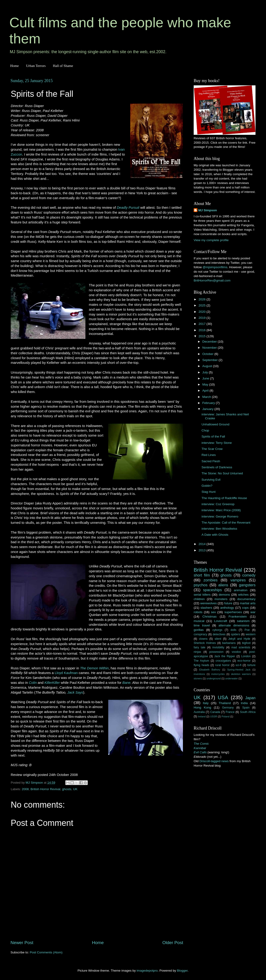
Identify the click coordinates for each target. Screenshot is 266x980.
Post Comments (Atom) (46, 952)
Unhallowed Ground (215, 424)
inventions (199, 674)
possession (216, 652)
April (206, 391)
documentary (246, 599)
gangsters (247, 585)
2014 (203, 544)
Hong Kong (202, 707)
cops (245, 608)
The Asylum (201, 661)
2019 (203, 318)
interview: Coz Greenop (218, 504)
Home (15, 66)
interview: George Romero (220, 516)
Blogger (182, 971)
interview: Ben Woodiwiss (219, 529)
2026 (203, 299)
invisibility (218, 647)
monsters (221, 599)
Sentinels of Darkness (217, 467)
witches (243, 595)
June (206, 378)
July (206, 372)
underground (214, 678)
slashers (206, 608)
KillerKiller (52, 683)
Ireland (202, 716)
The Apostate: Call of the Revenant (226, 523)
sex (213, 612)
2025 (203, 305)
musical (199, 621)
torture (251, 665)
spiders (236, 634)
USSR (213, 716)
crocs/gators (223, 661)
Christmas (210, 617)
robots (198, 612)
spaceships (212, 590)
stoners (198, 678)
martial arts (248, 603)
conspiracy (200, 634)
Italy (206, 703)
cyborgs (217, 630)
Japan (250, 698)
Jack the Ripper (225, 656)
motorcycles (218, 674)
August (208, 366)
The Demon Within (94, 668)
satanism (243, 621)
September (210, 360)
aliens (223, 585)
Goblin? (207, 486)
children (199, 599)
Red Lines (209, 455)
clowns (203, 639)
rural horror (222, 665)
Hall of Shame (63, 66)
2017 (203, 324)
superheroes (233, 612)
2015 (203, 336)
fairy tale (199, 647)
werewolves (208, 603)
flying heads (201, 665)
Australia (199, 712)
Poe (247, 630)
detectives (219, 634)
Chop (205, 430)
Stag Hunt (209, 492)
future (228, 603)
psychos (201, 585)
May (206, 384)
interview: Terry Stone (217, 443)
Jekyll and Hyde (239, 639)
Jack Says (75, 692)
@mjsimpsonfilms (215, 267)
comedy (249, 575)
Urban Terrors (36, 66)
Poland (226, 716)
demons (224, 595)
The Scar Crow (212, 449)
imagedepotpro (147, 971)
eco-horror (244, 661)
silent (218, 639)
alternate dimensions (234, 625)
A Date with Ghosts (215, 535)
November (210, 348)
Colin (33, 683)
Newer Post (22, 943)
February (209, 403)
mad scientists (241, 647)
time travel (202, 625)
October (208, 354)
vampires (238, 580)
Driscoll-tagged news (214, 761)
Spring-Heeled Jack (239, 670)
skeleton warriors (241, 674)
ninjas (197, 652)
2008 (25, 789)
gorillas (199, 630)
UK (75, 789)
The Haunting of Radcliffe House (224, 498)
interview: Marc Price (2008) (221, 510)
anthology (227, 608)
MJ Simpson (208, 210)
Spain (246, 708)
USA (223, 697)
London (246, 656)
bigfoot (246, 643)
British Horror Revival (45, 789)
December (210, 342)
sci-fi (239, 665)
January (208, 409)
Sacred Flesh (211, 461)
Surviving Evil (211, 480)
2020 (203, 312)
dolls (233, 630)
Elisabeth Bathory (210, 670)
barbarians (229, 643)
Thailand (225, 703)
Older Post (173, 943)
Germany (228, 708)
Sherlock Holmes (205, 643)
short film (202, 575)
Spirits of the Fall (213, 436)
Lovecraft (221, 621)
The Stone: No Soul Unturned (222, 473)
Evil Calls (200, 752)
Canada (215, 712)
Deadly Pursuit (128, 208)
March (207, 397)
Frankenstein (238, 617)
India (244, 703)
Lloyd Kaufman (66, 673)
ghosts (67, 789)
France (230, 712)
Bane (127, 683)
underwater (231, 678)
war (253, 612)
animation (241, 590)
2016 (203, 330)
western (251, 634)
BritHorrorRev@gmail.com (212, 280)
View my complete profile (211, 240)
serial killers (202, 595)
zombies (210, 580)
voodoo (236, 652)
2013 (203, 550)
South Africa (248, 712)
